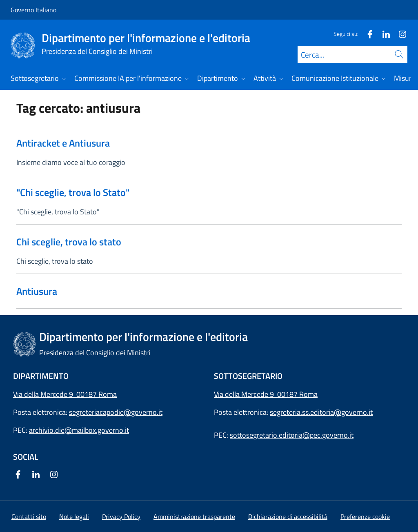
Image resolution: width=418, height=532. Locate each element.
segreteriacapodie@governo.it (116, 412)
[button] (365, 516)
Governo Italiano (33, 10)
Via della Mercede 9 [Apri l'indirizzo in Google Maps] (246, 394)
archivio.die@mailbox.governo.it (79, 430)
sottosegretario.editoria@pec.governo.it (292, 435)
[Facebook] (367, 34)
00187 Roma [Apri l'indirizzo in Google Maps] (297, 394)
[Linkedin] (383, 34)
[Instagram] (399, 34)
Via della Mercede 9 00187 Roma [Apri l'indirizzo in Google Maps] (65, 394)
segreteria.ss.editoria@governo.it (321, 412)
